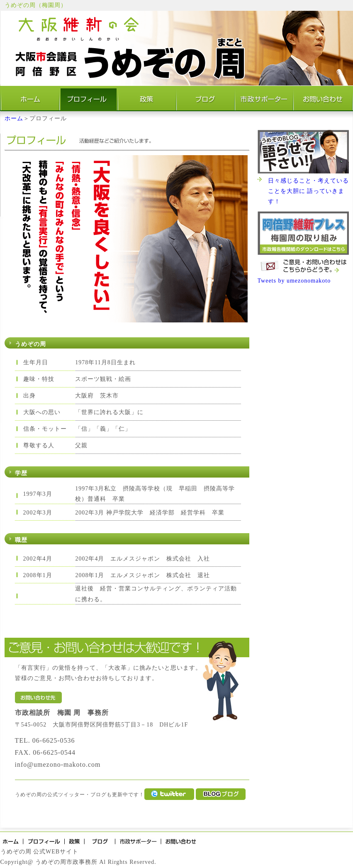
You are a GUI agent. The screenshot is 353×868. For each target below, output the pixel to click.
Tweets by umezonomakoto (294, 281)
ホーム (14, 118)
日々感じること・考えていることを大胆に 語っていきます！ (308, 191)
